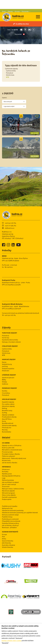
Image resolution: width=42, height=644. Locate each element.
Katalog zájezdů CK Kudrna (11, 474)
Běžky (4, 377)
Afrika (4, 536)
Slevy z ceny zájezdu (9, 493)
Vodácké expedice (8, 366)
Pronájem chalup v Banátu (11, 452)
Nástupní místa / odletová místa (13, 486)
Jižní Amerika (6, 541)
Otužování (6, 368)
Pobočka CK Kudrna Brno (11, 521)
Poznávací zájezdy (9, 386)
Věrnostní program (8, 491)
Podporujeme (7, 497)
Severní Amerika (8, 539)
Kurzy (4, 419)
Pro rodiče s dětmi (8, 402)
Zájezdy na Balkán (8, 413)
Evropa (4, 532)
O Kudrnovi (6, 467)
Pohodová (6, 333)
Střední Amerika (8, 545)
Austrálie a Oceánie (9, 543)
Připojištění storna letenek (11, 519)
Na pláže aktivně (8, 421)
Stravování (6, 484)
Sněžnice (5, 382)
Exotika (5, 389)
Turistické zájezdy (10, 331)
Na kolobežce (7, 430)
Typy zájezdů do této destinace (21, 63)
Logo (4, 476)
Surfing (4, 410)
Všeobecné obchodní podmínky (13, 508)
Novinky (5, 427)
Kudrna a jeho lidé (8, 445)
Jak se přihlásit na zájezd (10, 480)
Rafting (4, 406)
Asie (3, 534)
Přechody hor (7, 425)
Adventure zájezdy (8, 404)
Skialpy (4, 379)
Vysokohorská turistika (10, 337)
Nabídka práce (7, 471)
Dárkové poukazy (8, 478)
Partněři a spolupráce (9, 495)
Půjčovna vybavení (8, 454)
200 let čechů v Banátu (10, 460)
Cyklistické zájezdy (11, 66)
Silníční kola (10, 73)
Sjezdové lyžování (8, 375)
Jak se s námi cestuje (9, 482)
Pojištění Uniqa (7, 515)
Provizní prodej (7, 450)
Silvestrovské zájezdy (9, 423)
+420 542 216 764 (10, 221)
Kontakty (5, 469)
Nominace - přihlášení (9, 525)
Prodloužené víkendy (9, 415)
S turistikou (6, 391)
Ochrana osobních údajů (10, 512)
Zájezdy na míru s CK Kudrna (12, 443)
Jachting (5, 364)
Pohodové (10, 71)
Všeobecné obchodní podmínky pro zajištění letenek (20, 510)
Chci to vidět (35, 131)
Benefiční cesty (7, 408)
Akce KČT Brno (7, 417)
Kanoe (4, 360)
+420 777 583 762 (10, 223)
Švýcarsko (18, 32)
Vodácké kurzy (7, 362)
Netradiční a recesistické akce (12, 447)
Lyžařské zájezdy (9, 373)
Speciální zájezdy (9, 397)
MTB (8, 75)
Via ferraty (6, 335)
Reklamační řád (7, 506)
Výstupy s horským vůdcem (11, 340)
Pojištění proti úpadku (10, 504)
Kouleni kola (6, 458)
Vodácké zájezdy (9, 357)
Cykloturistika (11, 68)
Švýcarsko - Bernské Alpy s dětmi (21, 22)
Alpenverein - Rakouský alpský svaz (14, 456)
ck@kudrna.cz (10, 226)
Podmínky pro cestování (10, 517)
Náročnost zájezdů (8, 488)
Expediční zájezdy (8, 400)
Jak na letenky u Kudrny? (10, 523)
